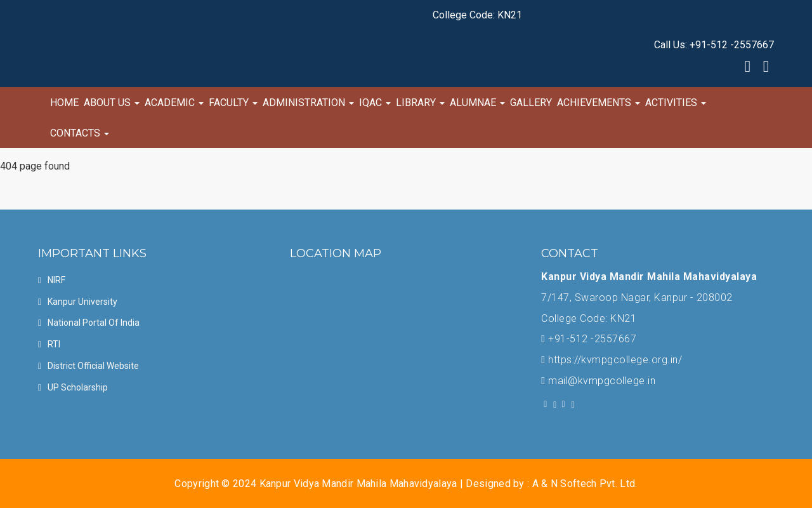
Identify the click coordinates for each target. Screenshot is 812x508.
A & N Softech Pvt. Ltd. (585, 484)
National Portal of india (94, 323)
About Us (112, 103)
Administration (308, 103)
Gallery (531, 103)
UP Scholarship (78, 387)
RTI (54, 344)
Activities (676, 103)
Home (64, 103)
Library (420, 103)
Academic (174, 103)
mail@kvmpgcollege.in (602, 381)
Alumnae (477, 103)
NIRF (56, 280)
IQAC (375, 103)
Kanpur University (82, 302)
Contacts (80, 133)
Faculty (233, 103)
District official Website (93, 366)
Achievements (599, 103)
